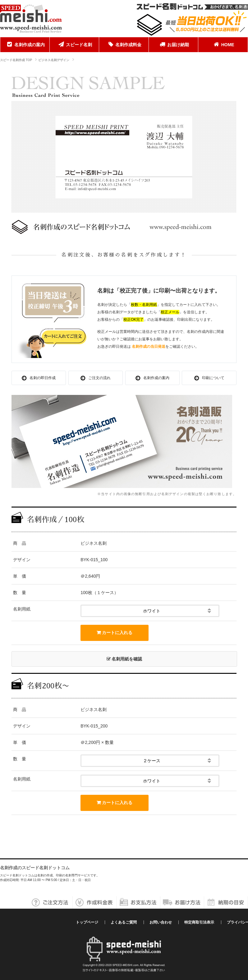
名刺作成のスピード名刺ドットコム (35, 868)
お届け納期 (173, 44)
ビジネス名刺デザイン (54, 60)
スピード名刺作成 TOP (16, 60)
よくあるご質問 (124, 922)
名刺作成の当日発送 (149, 347)
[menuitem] (25, 45)
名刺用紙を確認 (124, 659)
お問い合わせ (161, 922)
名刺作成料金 (124, 44)
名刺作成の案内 (25, 44)
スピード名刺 (74, 44)
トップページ (87, 922)
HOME (223, 44)
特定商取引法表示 (199, 922)
